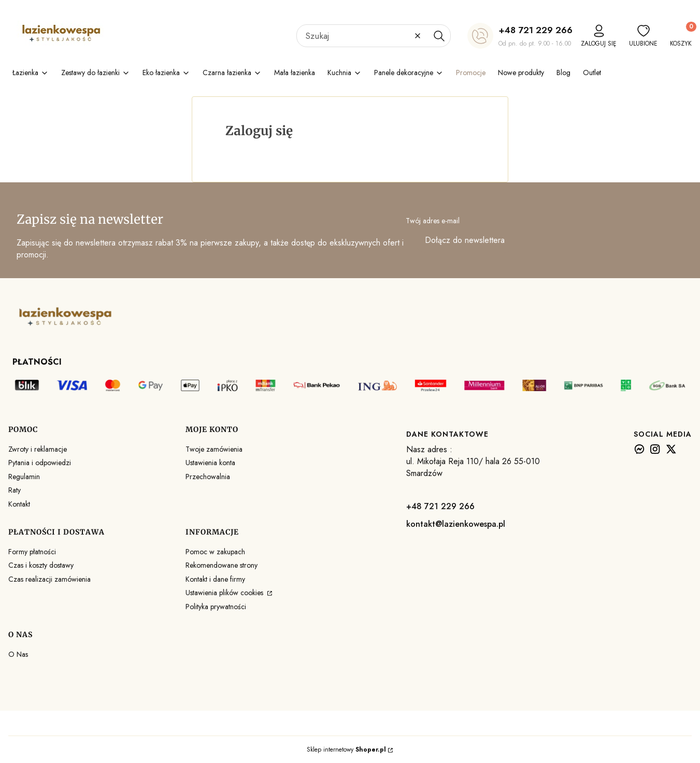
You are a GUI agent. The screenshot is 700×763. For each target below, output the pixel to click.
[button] (439, 36)
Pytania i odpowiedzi (40, 463)
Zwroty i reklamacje (38, 449)
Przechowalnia (208, 477)
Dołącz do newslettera (465, 241)
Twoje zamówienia (214, 449)
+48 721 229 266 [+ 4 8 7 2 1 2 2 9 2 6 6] (535, 30)
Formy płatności (32, 552)
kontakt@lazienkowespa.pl (456, 524)
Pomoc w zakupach (215, 552)
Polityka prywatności (216, 607)
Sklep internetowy (346, 750)
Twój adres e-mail (433, 221)
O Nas (18, 654)
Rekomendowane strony (222, 565)
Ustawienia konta (210, 463)
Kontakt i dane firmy (215, 579)
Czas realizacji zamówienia (49, 579)
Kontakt (19, 504)
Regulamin (24, 477)
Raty (15, 490)
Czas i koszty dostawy (41, 565)
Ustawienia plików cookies (225, 593)
